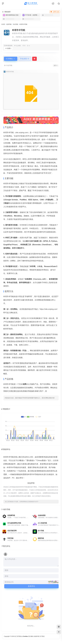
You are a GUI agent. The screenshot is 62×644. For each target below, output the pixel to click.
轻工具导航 (18, 636)
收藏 (8, 48)
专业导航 (15, 24)
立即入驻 (55, 12)
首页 (4, 24)
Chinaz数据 (41, 460)
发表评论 (31, 586)
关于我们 (42, 636)
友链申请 (37, 636)
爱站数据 (30, 460)
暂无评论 (7, 546)
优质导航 (9, 24)
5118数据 (20, 460)
